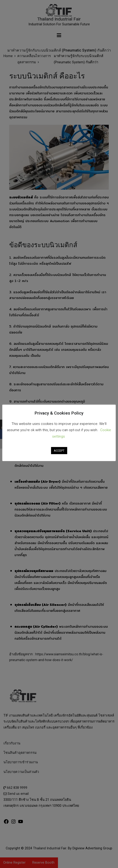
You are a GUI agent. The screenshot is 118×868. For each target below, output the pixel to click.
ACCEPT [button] (59, 451)
